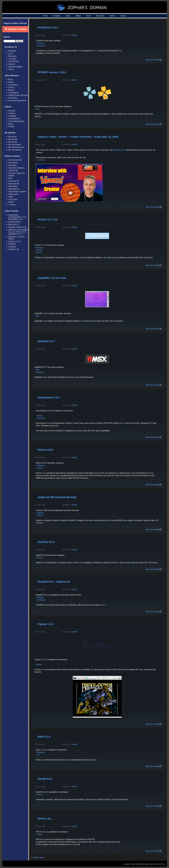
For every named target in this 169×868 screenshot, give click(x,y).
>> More (12, 205)
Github (39, 253)
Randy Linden (119, 150)
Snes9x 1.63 (14, 249)
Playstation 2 (14, 189)
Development (14, 119)
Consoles (12, 59)
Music (68, 16)
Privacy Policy (161, 864)
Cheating (12, 116)
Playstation (13, 186)
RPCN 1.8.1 (45, 819)
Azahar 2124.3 (15, 222)
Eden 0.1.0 (44, 737)
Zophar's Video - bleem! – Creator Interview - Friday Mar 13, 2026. (78, 137)
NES (10, 178)
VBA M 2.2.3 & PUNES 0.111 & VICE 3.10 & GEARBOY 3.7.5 (18, 232)
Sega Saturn (14, 194)
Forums (123, 16)
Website (40, 43)
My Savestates (15, 145)
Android (12, 64)
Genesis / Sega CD (17, 173)
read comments (152, 60)
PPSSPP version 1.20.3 (52, 72)
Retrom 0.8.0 (46, 450)
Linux (11, 54)
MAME (11, 176)
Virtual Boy (13, 199)
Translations (14, 93)
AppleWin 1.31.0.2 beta (52, 278)
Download (41, 46)
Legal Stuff (153, 864)
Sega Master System (17, 192)
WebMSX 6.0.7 (47, 341)
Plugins (11, 126)
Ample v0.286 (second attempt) (57, 497)
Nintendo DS (14, 184)
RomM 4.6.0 (45, 779)
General (12, 111)
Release (40, 513)
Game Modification (16, 121)
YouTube (41, 160)
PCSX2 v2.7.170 (47, 220)
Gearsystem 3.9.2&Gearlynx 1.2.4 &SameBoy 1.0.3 (17, 217)
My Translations (15, 150)
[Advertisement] (143, 39)
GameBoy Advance (17, 168)
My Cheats (13, 139)
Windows (12, 51)
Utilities (78, 16)
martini (74, 35)
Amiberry (12, 247)
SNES (11, 197)
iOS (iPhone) (14, 61)
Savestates (100, 16)
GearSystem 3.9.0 (49, 398)
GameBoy (13, 165)
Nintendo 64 (13, 181)
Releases (40, 248)
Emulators (57, 16)
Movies (11, 90)
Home (45, 16)
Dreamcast (13, 163)
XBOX (11, 202)
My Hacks (13, 137)
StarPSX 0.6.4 (46, 542)
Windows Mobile (15, 67)
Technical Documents (17, 101)
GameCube (13, 171)
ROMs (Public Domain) (18, 95)
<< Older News (37, 858)
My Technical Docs (16, 147)
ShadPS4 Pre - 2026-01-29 (54, 582)
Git (38, 755)
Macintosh (13, 56)
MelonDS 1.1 (14, 224)
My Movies (13, 142)
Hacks (88, 16)
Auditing (12, 113)
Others (11, 69)
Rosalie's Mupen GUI (17, 227)
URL (38, 109)
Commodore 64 (15, 160)
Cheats (112, 16)
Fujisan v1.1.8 (14, 241)
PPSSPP (12, 244)
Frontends (13, 98)
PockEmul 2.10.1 (48, 27)
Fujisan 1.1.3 (46, 624)
